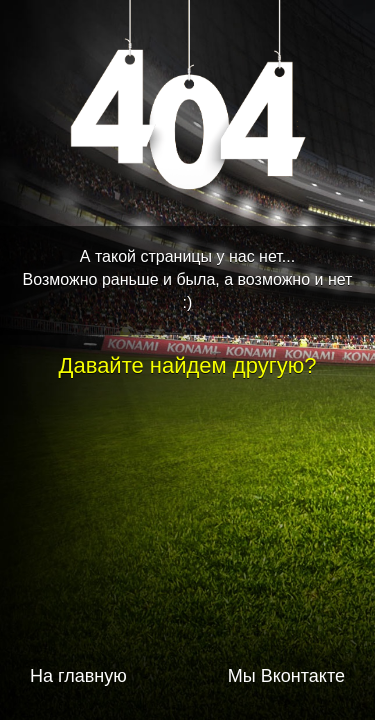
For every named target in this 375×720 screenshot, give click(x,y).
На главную (78, 676)
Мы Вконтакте (286, 676)
